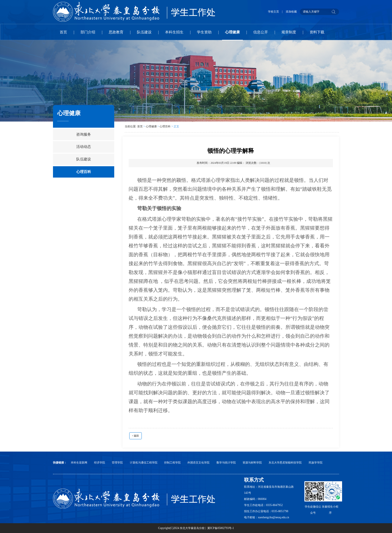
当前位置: (131, 126)
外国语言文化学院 (198, 463)
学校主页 (273, 12)
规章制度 (289, 32)
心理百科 (84, 172)
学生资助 (204, 32)
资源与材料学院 (252, 463)
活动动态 (84, 147)
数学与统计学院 (226, 463)
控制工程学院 (172, 463)
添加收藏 (291, 12)
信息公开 (261, 32)
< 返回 (136, 436)
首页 (63, 32)
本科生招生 (174, 32)
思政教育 (116, 32)
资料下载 (317, 32)
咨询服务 (84, 134)
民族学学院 (316, 463)
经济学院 (100, 463)
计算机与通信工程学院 (144, 463)
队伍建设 (144, 32)
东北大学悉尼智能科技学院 (285, 463)
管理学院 (117, 463)
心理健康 (232, 32)
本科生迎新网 (79, 463)
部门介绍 (88, 32)
